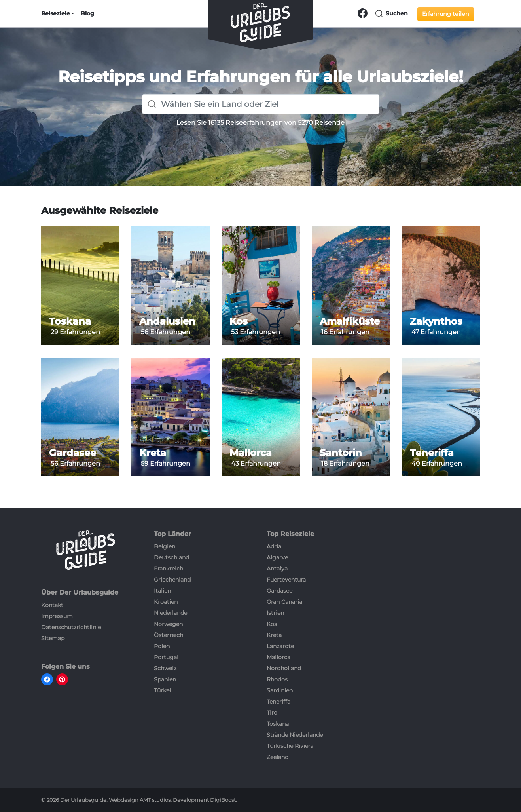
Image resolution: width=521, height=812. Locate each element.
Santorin (341, 453)
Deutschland (171, 557)
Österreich (169, 635)
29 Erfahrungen (75, 332)
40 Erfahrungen (437, 463)
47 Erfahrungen (436, 332)
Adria (274, 546)
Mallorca (251, 453)
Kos (239, 321)
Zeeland (278, 757)
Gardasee (73, 453)
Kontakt (52, 605)
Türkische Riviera (290, 746)
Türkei (162, 690)
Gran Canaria (284, 602)
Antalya (277, 569)
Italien (162, 591)
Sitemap (53, 638)
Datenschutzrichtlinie (71, 627)
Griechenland (172, 580)
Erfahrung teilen (446, 14)
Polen (162, 646)
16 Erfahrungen (345, 332)
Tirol (273, 713)
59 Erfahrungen (166, 463)
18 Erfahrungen (345, 463)
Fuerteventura (286, 580)
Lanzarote (280, 646)
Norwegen (168, 624)
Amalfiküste (350, 321)
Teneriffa (432, 453)
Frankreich (169, 569)
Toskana (70, 321)
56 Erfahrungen (166, 332)
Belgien (165, 546)
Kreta (153, 453)
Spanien (165, 679)
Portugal (166, 657)
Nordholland (284, 668)
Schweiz (165, 668)
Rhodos (277, 679)
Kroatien (166, 602)
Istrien (275, 613)
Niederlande (171, 613)
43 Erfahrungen (256, 463)
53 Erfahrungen (256, 332)
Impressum (57, 616)
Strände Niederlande (295, 735)
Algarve (277, 557)
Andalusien (167, 321)
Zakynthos (436, 321)
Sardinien (280, 690)
